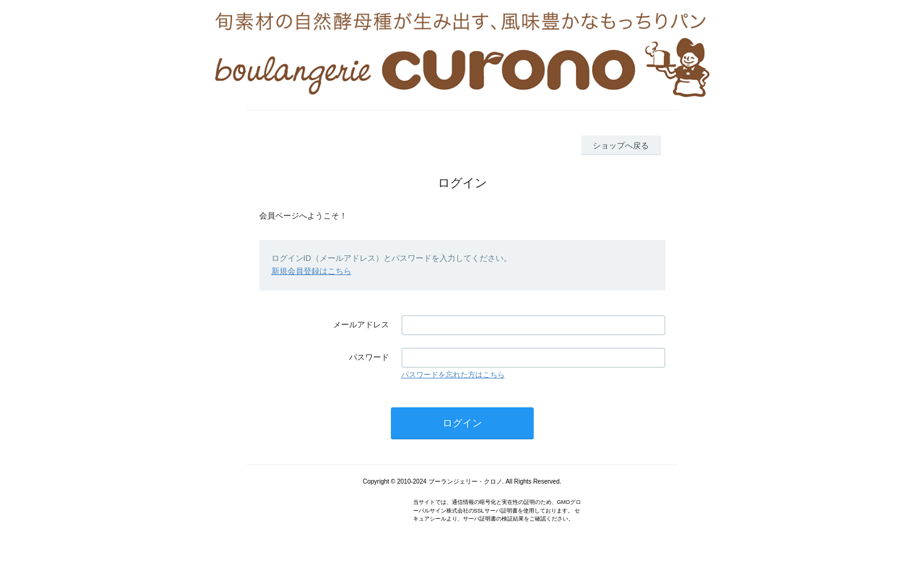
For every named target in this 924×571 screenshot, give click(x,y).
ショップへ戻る (621, 146)
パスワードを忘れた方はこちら (453, 375)
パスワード (369, 357)
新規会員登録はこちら (311, 271)
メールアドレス (361, 325)
